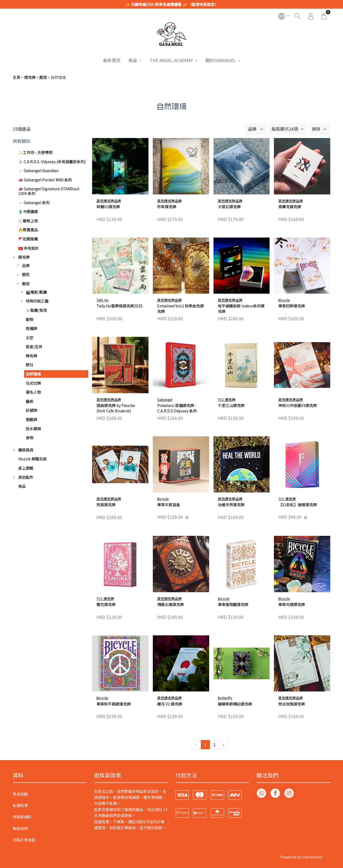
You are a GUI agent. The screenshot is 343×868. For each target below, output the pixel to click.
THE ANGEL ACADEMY (171, 60)
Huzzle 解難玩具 (32, 459)
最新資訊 (112, 60)
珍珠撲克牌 (167, 207)
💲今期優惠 (28, 212)
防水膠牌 (33, 429)
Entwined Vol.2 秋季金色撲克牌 (180, 309)
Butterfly (225, 642)
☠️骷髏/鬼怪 (36, 310)
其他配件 (26, 477)
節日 (30, 365)
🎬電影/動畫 (36, 292)
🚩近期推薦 (28, 239)
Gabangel (165, 400)
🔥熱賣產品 (28, 230)
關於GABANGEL (221, 60)
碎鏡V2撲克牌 (108, 207)
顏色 (26, 274)
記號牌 (31, 410)
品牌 (26, 265)
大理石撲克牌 (229, 207)
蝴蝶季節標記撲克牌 (235, 648)
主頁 (17, 77)
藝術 (30, 401)
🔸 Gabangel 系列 (34, 203)
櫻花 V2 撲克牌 (170, 648)
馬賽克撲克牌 (290, 207)
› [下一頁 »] (223, 745)
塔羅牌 (31, 328)
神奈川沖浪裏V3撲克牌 (297, 406)
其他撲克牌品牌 (109, 201)
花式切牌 (33, 383)
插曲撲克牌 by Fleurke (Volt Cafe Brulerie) (116, 408)
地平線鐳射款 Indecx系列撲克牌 (241, 309)
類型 (43, 77)
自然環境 (33, 374)
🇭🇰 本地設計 (28, 248)
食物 (30, 438)
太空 (30, 338)
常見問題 (20, 794)
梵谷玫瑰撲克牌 (292, 648)
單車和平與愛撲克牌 (114, 704)
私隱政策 (20, 805)
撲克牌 (30, 77)
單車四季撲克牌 (292, 306)
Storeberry (312, 857)
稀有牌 (31, 356)
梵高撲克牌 (106, 505)
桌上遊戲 (26, 468)
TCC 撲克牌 (227, 400)
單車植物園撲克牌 (233, 605)
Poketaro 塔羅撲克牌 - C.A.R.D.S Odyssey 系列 (177, 408)
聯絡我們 (20, 828)
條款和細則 (22, 817)
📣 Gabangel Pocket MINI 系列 (45, 180)
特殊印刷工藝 (37, 301)
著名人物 (33, 392)
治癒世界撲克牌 (231, 505)
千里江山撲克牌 (231, 406)
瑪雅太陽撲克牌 (170, 605)
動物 (30, 319)
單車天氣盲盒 (169, 505)
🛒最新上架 (28, 221)
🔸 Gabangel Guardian (38, 171)
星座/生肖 (34, 347)
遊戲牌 (31, 419)
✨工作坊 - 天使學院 (35, 152)
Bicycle (284, 300)
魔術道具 (26, 450)
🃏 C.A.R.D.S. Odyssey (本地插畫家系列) (52, 162)
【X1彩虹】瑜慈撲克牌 (297, 505)
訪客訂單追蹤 (24, 840)
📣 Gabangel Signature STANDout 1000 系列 (49, 191)
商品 (133, 60)
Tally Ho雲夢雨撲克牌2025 (119, 306)
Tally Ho (103, 300)
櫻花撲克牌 (106, 605)
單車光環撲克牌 (292, 605)
